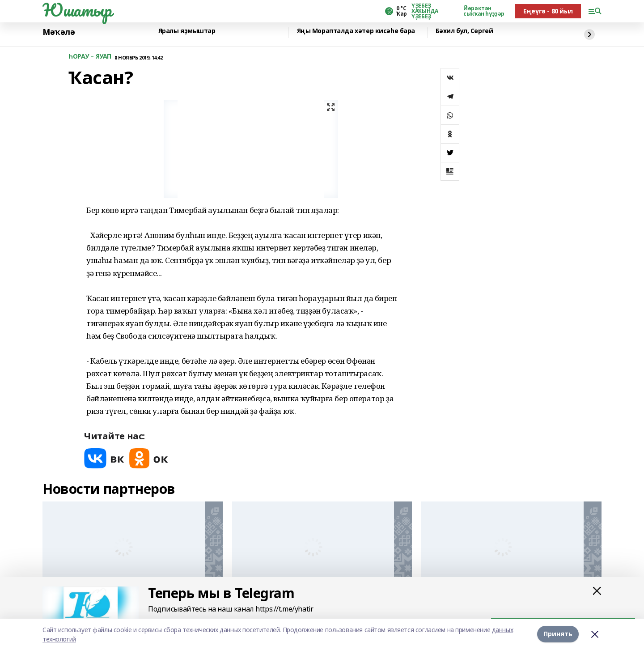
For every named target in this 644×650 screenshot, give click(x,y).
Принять (558, 634)
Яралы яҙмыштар (187, 31)
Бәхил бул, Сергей (464, 31)
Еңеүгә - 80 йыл (548, 11)
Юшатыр (77, 10)
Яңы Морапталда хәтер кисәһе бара (356, 31)
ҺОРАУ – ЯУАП (90, 57)
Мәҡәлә (59, 32)
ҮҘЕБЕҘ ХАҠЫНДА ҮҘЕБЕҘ (425, 11)
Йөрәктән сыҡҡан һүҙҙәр (484, 11)
